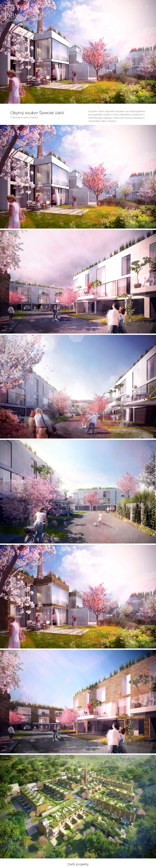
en (148, 7)
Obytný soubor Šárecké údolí (78, 87)
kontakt (132, 7)
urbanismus (117, 7)
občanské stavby (86, 7)
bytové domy (67, 7)
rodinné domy (48, 7)
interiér (103, 7)
